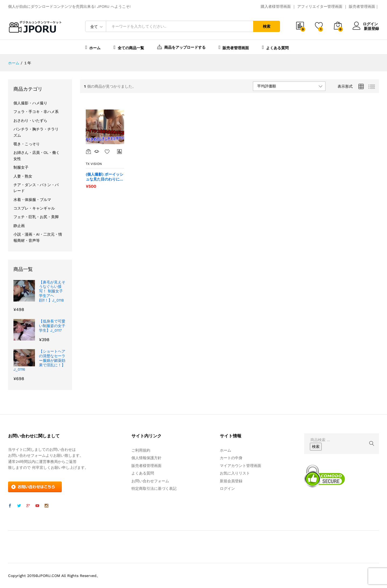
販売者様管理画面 (146, 466)
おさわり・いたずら (30, 121)
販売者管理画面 (362, 6)
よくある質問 (275, 47)
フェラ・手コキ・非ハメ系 (36, 112)
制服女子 (21, 167)
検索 (267, 26)
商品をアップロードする (181, 47)
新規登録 (371, 28)
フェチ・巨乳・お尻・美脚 (36, 217)
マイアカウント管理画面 (241, 466)
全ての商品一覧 (129, 47)
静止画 (19, 226)
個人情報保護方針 (146, 458)
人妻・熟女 (23, 176)
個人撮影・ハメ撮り (30, 103)
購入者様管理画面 (276, 6)
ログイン (366, 24)
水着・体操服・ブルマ (32, 200)
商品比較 (120, 151)
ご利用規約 (141, 450)
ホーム (93, 47)
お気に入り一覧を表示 (107, 151)
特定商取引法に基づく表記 (154, 488)
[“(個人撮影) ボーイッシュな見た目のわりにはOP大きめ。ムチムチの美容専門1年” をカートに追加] (88, 151)
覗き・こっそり (27, 144)
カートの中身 (231, 458)
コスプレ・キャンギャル (34, 208)
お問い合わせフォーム (150, 481)
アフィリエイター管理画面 (320, 6)
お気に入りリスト (235, 473)
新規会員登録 (231, 481)
